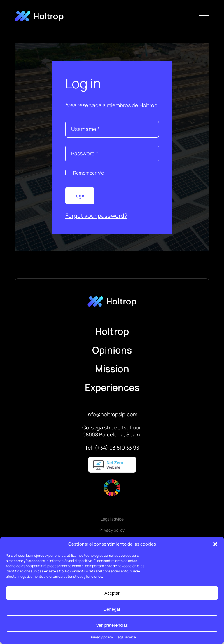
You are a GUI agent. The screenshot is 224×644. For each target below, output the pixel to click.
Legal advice (126, 637)
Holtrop (112, 331)
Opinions (112, 350)
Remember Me (89, 173)
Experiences (112, 387)
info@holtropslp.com (112, 414)
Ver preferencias (112, 625)
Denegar (112, 609)
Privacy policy (102, 637)
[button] (215, 544)
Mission (112, 369)
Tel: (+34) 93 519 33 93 (112, 448)
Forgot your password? (96, 216)
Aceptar (112, 593)
